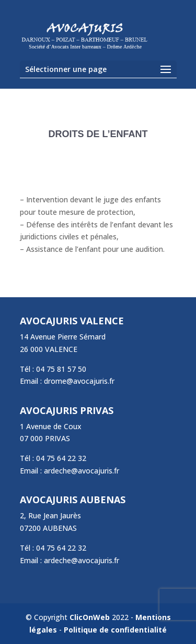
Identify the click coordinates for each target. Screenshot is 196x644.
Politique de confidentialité (115, 630)
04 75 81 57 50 (61, 369)
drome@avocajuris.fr (79, 381)
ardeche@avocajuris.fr (82, 471)
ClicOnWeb (90, 617)
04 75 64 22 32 (61, 458)
